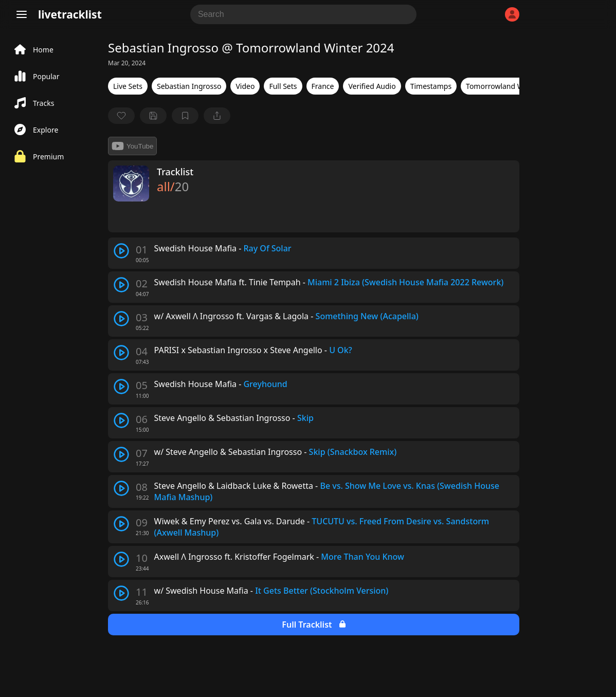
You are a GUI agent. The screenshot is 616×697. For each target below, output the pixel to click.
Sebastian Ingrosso (189, 86)
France (323, 86)
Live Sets (128, 86)
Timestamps (431, 86)
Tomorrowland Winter (503, 86)
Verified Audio (372, 86)
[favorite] (121, 116)
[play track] (121, 251)
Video (245, 86)
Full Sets (283, 86)
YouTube (132, 146)
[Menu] (22, 14)
